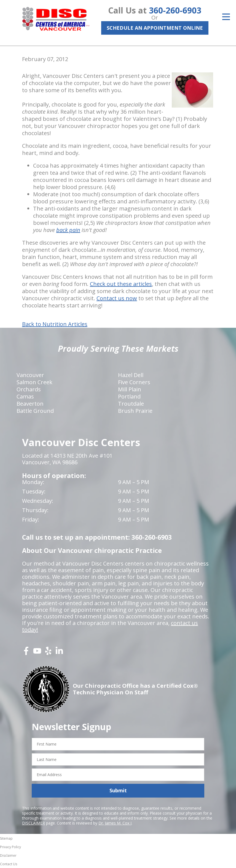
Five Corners (134, 382)
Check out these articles (121, 284)
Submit (118, 790)
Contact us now (117, 298)
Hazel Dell (131, 375)
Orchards (29, 389)
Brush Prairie (135, 411)
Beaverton (30, 404)
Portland (129, 396)
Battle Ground (35, 411)
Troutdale (131, 404)
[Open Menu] (226, 17)
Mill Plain (130, 389)
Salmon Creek (34, 382)
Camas (25, 396)
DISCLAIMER (33, 823)
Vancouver (30, 375)
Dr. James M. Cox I (115, 823)
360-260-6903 (175, 10)
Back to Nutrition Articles (55, 324)
